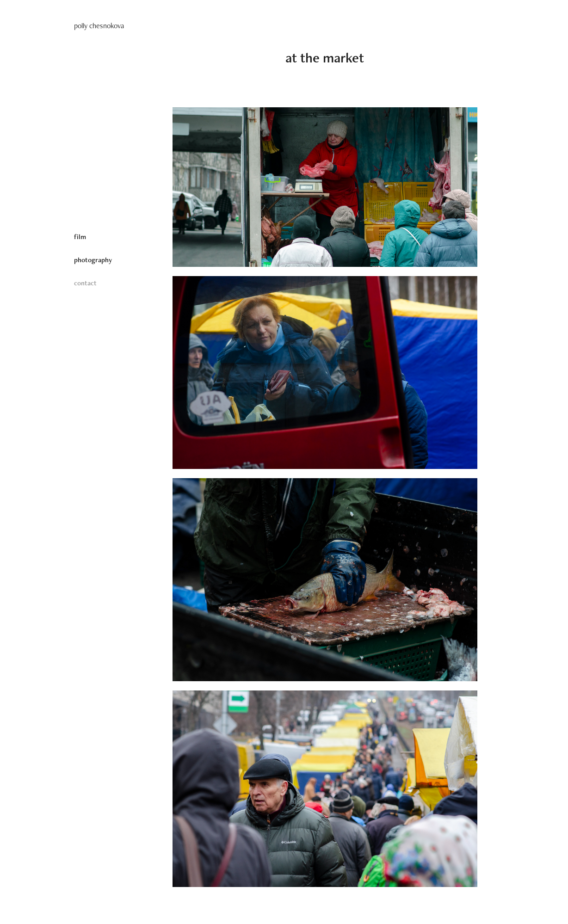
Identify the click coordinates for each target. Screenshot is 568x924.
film (80, 237)
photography (93, 260)
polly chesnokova (99, 26)
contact (85, 283)
